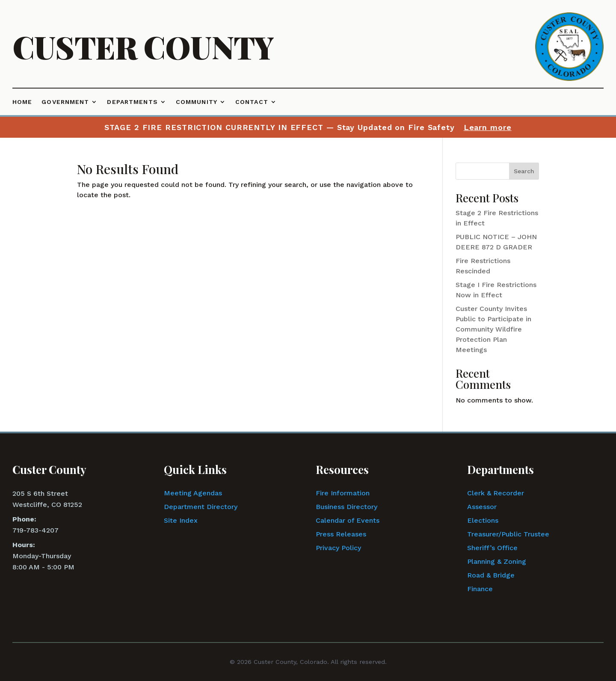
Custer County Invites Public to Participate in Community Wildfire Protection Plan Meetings (493, 329)
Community (197, 102)
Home (22, 102)
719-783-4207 (36, 530)
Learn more (488, 127)
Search (524, 171)
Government (65, 102)
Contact (252, 102)
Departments (132, 102)
